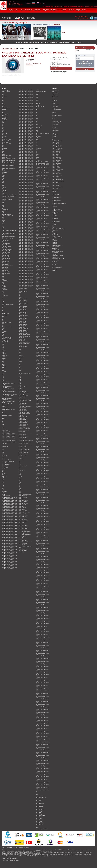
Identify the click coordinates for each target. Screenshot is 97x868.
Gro (3, 370)
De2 (3, 278)
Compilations (5, 210)
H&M (3, 373)
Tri (36, 159)
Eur (3, 325)
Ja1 (3, 451)
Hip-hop (4, 411)
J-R (3, 449)
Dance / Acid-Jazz (6, 242)
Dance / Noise (5, 264)
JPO (53, 139)
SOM (37, 123)
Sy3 (37, 145)
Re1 (20, 482)
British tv (55, 111)
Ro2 (20, 490)
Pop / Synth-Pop (23, 417)
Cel (3, 181)
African (4, 105)
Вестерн (55, 244)
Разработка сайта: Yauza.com (9, 858)
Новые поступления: (46, 42)
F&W (3, 328)
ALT (53, 98)
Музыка (4, 88)
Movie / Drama (22, 317)
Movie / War (22, 345)
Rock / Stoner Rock (23, 549)
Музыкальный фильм (58, 256)
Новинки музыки (6, 90)
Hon (3, 417)
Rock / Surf (21, 552)
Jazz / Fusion (5, 463)
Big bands (4, 132)
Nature (54, 193)
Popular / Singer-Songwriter (25, 445)
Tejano (37, 157)
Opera (20, 372)
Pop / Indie (21, 394)
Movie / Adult (56, 144)
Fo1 (3, 333)
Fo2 (3, 334)
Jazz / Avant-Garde (7, 460)
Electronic (4, 315)
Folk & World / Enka (7, 337)
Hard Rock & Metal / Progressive (7, 399)
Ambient (4, 109)
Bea (3, 127)
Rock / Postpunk (23, 530)
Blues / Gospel (5, 142)
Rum (37, 96)
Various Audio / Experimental (43, 163)
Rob (20, 491)
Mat (3, 488)
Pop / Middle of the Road (25, 400)
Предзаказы (37, 10)
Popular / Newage (23, 438)
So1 (37, 115)
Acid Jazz (4, 96)
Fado (3, 330)
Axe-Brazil (4, 120)
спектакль (55, 263)
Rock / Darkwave (23, 502)
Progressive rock (23, 466)
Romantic (38, 93)
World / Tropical (39, 823)
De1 (3, 276)
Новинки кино (56, 90)
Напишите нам (89, 6)
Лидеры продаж (14, 10)
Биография (55, 241)
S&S (37, 98)
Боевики (55, 242)
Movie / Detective (23, 314)
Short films (55, 218)
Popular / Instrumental (24, 427)
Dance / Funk (5, 254)
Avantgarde (5, 118)
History (54, 136)
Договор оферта (59, 6)
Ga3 (3, 352)
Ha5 (3, 379)
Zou (37, 826)
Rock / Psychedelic (23, 533)
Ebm (3, 306)
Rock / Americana (23, 497)
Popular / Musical (23, 435)
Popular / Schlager (23, 443)
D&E (3, 223)
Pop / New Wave (23, 403)
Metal (3, 494)
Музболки (71, 10)
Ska (37, 109)
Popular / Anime (23, 418)
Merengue (4, 491)
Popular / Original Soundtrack (26, 441)
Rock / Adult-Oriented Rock (25, 494)
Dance (4, 229)
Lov (3, 485)
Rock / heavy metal (23, 515)
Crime (54, 118)
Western (54, 233)
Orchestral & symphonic (24, 373)
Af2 (3, 101)
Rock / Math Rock (23, 521)
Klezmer (4, 473)
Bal (3, 124)
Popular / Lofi (22, 432)
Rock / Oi (21, 524)
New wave (21, 357)
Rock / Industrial (23, 517)
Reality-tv (55, 206)
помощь (92, 50)
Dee (3, 282)
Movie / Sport (22, 338)
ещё (63, 33)
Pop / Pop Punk (23, 408)
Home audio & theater (7, 415)
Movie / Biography (23, 302)
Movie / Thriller (22, 339)
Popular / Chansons (24, 421)
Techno (37, 154)
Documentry (55, 126)
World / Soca (39, 818)
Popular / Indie (22, 426)
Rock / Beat (22, 499)
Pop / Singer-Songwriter (24, 414)
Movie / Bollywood (23, 303)
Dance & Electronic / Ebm (8, 239)
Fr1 (3, 343)
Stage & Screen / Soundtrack (43, 133)
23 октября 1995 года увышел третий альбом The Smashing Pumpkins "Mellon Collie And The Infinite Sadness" (15, 37)
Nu (19, 364)
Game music (5, 355)
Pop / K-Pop (22, 399)
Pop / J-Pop (22, 397)
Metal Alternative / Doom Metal (9, 497)
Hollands (4, 414)
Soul (31, 60)
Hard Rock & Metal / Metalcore (9, 394)
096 (53, 92)
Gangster (4, 357)
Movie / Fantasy (23, 323)
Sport (54, 223)
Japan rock (5, 457)
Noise (20, 361)
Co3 (3, 202)
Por (20, 457)
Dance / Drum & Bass (7, 249)
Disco (3, 285)
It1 (3, 448)
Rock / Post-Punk (23, 528)
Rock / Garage (22, 505)
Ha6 (3, 381)
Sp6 (37, 130)
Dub (3, 300)
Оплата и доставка (48, 6)
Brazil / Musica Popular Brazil (9, 159)
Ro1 (20, 488)
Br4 (3, 151)
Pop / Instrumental (23, 396)
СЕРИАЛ (55, 262)
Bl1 (3, 135)
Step (37, 135)
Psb (20, 469)
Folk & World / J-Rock (7, 339)
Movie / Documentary (24, 315)
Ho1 (3, 412)
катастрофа (55, 253)
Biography (4, 133)
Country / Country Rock (8, 216)
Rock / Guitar (22, 509)
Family (54, 132)
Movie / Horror (22, 327)
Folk (3, 336)
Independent (5, 430)
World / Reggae (39, 814)
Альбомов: (31, 42)
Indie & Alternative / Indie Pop (9, 441)
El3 (3, 309)
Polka (20, 388)
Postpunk (21, 460)
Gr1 (3, 367)
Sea (37, 102)
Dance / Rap (5, 267)
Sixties (37, 108)
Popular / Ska (22, 448)
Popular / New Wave (24, 436)
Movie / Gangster (23, 324)
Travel (54, 226)
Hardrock (4, 407)
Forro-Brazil (5, 342)
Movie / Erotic (22, 320)
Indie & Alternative (6, 432)
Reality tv (55, 205)
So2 (37, 117)
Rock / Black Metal (23, 500)
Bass (3, 126)
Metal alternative (6, 496)
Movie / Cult (55, 156)
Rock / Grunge (22, 508)
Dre (3, 293)
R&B (20, 473)
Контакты (81, 6)
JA (3, 93)
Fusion (4, 351)
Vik (36, 792)
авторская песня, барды (42, 829)
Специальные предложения (51, 10)
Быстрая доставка (81, 10)
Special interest (56, 221)
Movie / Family (22, 321)
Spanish (54, 220)
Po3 (20, 378)
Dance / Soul (5, 269)
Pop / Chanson (22, 391)
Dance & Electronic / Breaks (9, 232)
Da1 (3, 225)
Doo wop (4, 288)
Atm (3, 115)
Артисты (6, 18)
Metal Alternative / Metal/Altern (9, 499)
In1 (3, 426)
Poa (20, 385)
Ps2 (20, 467)
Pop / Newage (22, 405)
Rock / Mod (22, 523)
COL (3, 208)
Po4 (20, 379)
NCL (20, 348)
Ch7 (3, 184)
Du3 (3, 299)
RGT (20, 485)
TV (53, 227)
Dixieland (4, 287)
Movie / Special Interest (24, 336)
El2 (3, 307)
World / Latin (39, 808)
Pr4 (20, 464)
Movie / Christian (23, 308)
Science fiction (56, 217)
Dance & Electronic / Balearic (9, 231)
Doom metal (5, 290)
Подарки (63, 10)
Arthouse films (56, 105)
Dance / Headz (6, 257)
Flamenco (4, 331)
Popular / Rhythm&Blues (25, 442)
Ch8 (3, 186)
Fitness (54, 133)
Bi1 (3, 129)
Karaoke (4, 472)
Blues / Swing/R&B (6, 144)
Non (20, 363)
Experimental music (7, 327)
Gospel (4, 364)
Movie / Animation (23, 300)
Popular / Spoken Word (24, 451)
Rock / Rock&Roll (23, 540)
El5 (3, 312)
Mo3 (20, 294)
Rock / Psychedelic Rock (25, 534)
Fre (3, 346)
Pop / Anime (22, 390)
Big (3, 130)
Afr (3, 103)
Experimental (56, 130)
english (41, 3)
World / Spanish (39, 820)
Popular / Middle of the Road (26, 433)
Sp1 (37, 129)
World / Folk (39, 805)
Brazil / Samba (5, 171)
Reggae (21, 484)
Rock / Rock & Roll (23, 539)
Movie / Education (23, 318)
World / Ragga (39, 811)
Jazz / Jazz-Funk (6, 464)
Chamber (4, 187)
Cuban (4, 220)
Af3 (3, 102)
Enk (3, 318)
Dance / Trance (6, 272)
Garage (4, 358)
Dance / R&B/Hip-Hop (7, 266)
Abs (3, 95)
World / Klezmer (39, 806)
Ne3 (20, 351)
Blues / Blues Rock (6, 139)
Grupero (4, 372)
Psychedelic (22, 470)
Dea (3, 279)
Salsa (37, 99)
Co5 (3, 205)
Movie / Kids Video (23, 329)
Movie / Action (22, 297)
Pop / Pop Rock (23, 409)
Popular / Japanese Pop (25, 429)
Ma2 (3, 487)
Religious (55, 208)
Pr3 (20, 463)
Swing (37, 141)
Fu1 (3, 348)
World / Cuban (39, 799)
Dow (3, 291)
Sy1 (37, 142)
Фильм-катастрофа (57, 268)
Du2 (3, 297)
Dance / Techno (6, 270)
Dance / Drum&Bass (7, 251)
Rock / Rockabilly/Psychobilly (26, 542)
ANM (3, 111)
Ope (20, 370)
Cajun (3, 177)
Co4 (3, 204)
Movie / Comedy (23, 309)
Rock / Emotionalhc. (24, 503)
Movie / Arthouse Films (58, 148)
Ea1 (3, 303)
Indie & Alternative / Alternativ (9, 433)
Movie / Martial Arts (57, 175)
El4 (3, 310)
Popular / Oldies (23, 439)
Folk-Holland (5, 340)
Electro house (5, 313)
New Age (21, 356)
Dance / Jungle (6, 261)
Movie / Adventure (23, 299)
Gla (3, 360)
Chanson (4, 189)
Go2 (3, 363)
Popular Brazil (22, 455)
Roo (37, 95)
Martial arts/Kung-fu (57, 141)
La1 (3, 478)
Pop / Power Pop (23, 411)
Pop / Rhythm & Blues (24, 412)
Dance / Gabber (6, 255)
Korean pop (5, 475)
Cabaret (4, 175)
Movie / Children (23, 306)
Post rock (21, 458)
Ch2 (3, 183)
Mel (3, 490)
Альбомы (19, 18)
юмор (54, 271)
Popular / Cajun (23, 420)
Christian (4, 190)
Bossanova (5, 148)
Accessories (55, 93)
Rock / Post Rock (23, 526)
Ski (36, 111)
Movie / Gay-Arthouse (58, 169)
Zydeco (37, 827)
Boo (3, 145)
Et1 (3, 319)
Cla (3, 193)
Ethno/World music (6, 322)
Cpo (3, 217)
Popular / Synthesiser (24, 454)
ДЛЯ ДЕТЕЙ (56, 250)
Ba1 (3, 121)
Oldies (20, 369)
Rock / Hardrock (23, 514)
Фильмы (31, 18)
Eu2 (3, 324)
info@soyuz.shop (81, 16)
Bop (3, 147)
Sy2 (37, 144)
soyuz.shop (38, 850)
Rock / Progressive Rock (25, 531)
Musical (54, 191)
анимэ (54, 239)
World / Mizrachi (39, 809)
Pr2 (20, 461)
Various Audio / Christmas (42, 162)
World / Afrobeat (39, 796)
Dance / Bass (5, 245)
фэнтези (55, 269)
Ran (20, 479)
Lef (3, 481)
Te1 (37, 151)
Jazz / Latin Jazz (6, 466)
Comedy (54, 117)
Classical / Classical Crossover (9, 195)
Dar (3, 275)
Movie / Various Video (24, 344)
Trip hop (38, 160)
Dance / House (6, 260)
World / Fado (39, 802)
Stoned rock (39, 136)
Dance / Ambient (6, 243)
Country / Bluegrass (7, 214)
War (53, 232)
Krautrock (4, 476)
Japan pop (5, 455)
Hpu (3, 420)
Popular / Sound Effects (24, 449)
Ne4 (20, 353)
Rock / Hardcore (23, 511)
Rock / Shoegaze (23, 543)
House (4, 418)
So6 (37, 120)
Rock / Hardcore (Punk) (24, 512)
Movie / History (22, 326)
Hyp (3, 421)
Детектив (55, 248)
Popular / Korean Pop (24, 430)
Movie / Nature (22, 330)
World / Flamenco (40, 803)
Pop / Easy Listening (24, 393)
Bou (3, 150)
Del (3, 284)
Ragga (20, 476)
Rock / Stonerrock (23, 551)
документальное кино (58, 251)
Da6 (3, 228)
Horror (54, 138)
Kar (3, 470)
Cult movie (55, 120)
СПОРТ (54, 265)
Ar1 (3, 112)
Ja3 (3, 454)
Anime (54, 102)
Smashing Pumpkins (18, 22)
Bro (3, 174)
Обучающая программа (58, 259)
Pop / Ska (21, 415)
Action (54, 95)
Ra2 (20, 475)
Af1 (3, 99)
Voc (37, 793)
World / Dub (38, 800)
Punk (20, 472)
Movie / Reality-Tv (23, 332)
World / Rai (38, 812)
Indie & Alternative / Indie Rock (9, 442)
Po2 (20, 376)
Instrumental (5, 446)
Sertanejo (38, 103)
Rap (20, 481)
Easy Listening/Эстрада (8, 305)
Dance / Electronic (6, 252)
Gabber (4, 354)
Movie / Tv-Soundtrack (24, 342)
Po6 (20, 381)
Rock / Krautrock (23, 520)
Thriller (54, 224)
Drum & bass (5, 296)
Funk (3, 349)
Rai (20, 478)
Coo (3, 211)
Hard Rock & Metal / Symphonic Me (7, 404)
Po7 (20, 382)
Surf (37, 138)
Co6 (3, 207)
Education (55, 129)
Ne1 (20, 350)
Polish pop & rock (23, 387)
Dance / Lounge (6, 263)
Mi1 (20, 290)
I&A (3, 423)
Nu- (20, 366)
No (19, 358)
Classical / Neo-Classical (8, 196)
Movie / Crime (22, 311)
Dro (3, 294)
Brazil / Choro (5, 157)
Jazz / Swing (5, 467)
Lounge (4, 484)
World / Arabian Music (41, 798)
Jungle (4, 469)
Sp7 (37, 132)
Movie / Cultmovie (23, 312)
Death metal (5, 281)
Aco (3, 98)
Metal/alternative (23, 288)
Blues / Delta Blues (7, 141)
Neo (20, 354)
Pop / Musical (22, 402)
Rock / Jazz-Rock (23, 518)
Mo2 (20, 293)
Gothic (4, 366)
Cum (3, 222)
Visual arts (55, 230)
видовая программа (57, 245)
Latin (3, 479)
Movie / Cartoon (23, 305)
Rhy (20, 487)
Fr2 (3, 345)
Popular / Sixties (23, 446)
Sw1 (37, 139)
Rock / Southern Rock (24, 545)
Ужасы (54, 266)
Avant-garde (5, 117)
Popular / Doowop (23, 423)
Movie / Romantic (23, 333)
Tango (37, 150)
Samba (37, 101)
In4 (3, 429)
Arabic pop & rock (6, 114)
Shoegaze (38, 105)
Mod (20, 296)
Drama (54, 127)
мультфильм (56, 257)
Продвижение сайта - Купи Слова (10, 860)
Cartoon (54, 112)
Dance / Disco (5, 248)
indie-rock (4, 443)
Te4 (37, 153)
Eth (3, 321)
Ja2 (3, 452)
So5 (37, 118)
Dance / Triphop (6, 273)
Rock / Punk (22, 537)
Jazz (3, 458)
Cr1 (3, 219)
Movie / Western (23, 347)
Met (3, 493)
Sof (36, 121)
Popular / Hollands (23, 424)
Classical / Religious (7, 199)
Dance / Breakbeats (7, 246)
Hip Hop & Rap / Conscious (9, 409)
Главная (5, 49)
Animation (55, 101)
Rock (20, 493)
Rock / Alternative (23, 496)
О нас (95, 6)
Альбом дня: (5, 23)
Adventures (55, 96)
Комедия (55, 254)
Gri (3, 369)
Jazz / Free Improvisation (8, 461)
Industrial (4, 445)
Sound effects (39, 126)
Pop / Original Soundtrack (25, 406)
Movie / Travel (22, 341)
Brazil (3, 154)
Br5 (3, 153)
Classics (4, 201)
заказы (87, 50)
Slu (36, 112)
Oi (19, 367)
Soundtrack (38, 127)
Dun (3, 302)
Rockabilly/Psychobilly (41, 92)
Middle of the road (23, 291)
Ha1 (3, 376)
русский (30, 3)
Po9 (20, 384)
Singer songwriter (40, 106)
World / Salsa (39, 817)
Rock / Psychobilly (23, 536)
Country (4, 213)
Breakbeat (4, 172)
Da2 (3, 226)
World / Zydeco (39, 824)
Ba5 (3, 123)
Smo (37, 114)
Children (54, 114)
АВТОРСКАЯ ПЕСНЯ (58, 238)
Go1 (3, 361)
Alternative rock (6, 108)
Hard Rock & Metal (6, 382)
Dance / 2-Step (6, 240)
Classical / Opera (6, 198)
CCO (3, 180)
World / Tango (39, 821)
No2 (20, 360)
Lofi (3, 482)
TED (37, 156)
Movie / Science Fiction (24, 335)
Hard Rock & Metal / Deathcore (7, 387)
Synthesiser (38, 148)
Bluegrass (4, 136)
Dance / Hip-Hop (6, 258)
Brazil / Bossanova (6, 156)
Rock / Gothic (22, 506)
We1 (37, 795)
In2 (3, 427)
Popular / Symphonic (24, 452)
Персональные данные (71, 6)
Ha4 (3, 378)
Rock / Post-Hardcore (24, 527)
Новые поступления (26, 10)
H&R (3, 375)
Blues (3, 138)
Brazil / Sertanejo (57, 109)
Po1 (20, 375)
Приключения (56, 260)
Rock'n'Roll (38, 90)
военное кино (56, 247)
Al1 (3, 106)
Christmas (4, 192)
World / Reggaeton (40, 815)
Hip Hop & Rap (6, 408)
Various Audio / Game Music (42, 790)
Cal (3, 178)
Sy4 (37, 147)
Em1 (3, 316)
